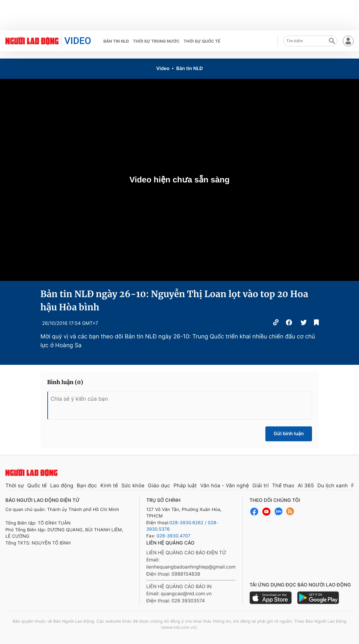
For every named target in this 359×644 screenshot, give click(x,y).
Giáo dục (159, 485)
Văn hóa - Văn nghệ (224, 485)
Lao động (62, 485)
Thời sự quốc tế (202, 41)
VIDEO (78, 41)
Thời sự (15, 485)
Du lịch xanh (333, 485)
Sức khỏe (133, 485)
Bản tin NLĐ (116, 41)
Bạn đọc (87, 485)
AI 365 (306, 485)
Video (163, 69)
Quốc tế (37, 485)
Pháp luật (185, 485)
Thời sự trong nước (156, 41)
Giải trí (260, 485)
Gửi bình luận (289, 434)
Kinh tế (109, 485)
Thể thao (283, 485)
